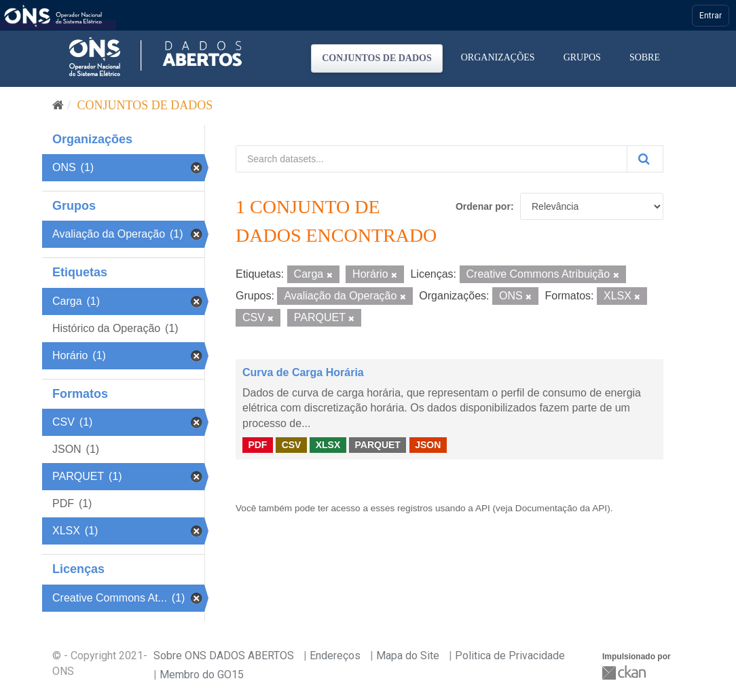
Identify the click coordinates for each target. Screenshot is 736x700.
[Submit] (645, 159)
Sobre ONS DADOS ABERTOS (224, 656)
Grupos (582, 57)
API (483, 508)
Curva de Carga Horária (303, 372)
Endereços (335, 656)
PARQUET (377, 445)
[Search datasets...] (431, 159)
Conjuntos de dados (377, 58)
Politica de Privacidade (510, 656)
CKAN (625, 673)
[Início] (58, 105)
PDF (257, 445)
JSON (428, 445)
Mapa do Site (408, 656)
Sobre (645, 57)
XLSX (328, 445)
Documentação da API (561, 508)
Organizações (498, 57)
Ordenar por (483, 206)
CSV (292, 445)
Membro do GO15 (202, 675)
